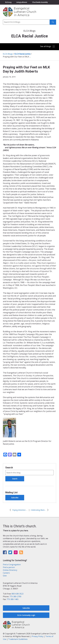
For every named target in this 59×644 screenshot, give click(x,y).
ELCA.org (8, 2)
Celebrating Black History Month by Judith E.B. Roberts (38, 510)
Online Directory (10, 570)
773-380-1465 (13, 599)
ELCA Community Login (26, 615)
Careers (6, 573)
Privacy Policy (38, 636)
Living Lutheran (22, 2)
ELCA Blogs (8, 54)
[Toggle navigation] (47, 47)
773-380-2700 (15, 596)
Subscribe (15, 498)
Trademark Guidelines (18, 639)
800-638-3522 (18, 594)
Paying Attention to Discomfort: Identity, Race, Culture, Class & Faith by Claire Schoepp (20, 510)
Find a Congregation (12, 565)
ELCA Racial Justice (22, 54)
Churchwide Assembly (40, 2)
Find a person (9, 567)
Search (9, 468)
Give (5, 576)
